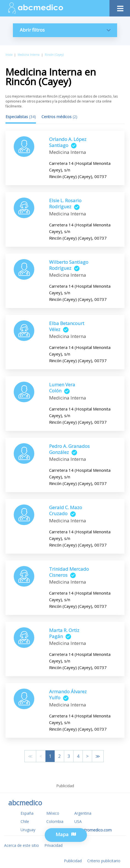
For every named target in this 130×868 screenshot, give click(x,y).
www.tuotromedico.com (90, 830)
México (53, 813)
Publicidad (73, 861)
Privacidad (53, 845)
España (27, 813)
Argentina (83, 813)
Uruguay (28, 830)
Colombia (55, 821)
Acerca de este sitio (22, 845)
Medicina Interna (29, 55)
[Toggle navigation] (120, 7)
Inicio (9, 55)
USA (78, 821)
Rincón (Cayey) (54, 55)
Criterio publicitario (104, 861)
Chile (25, 821)
